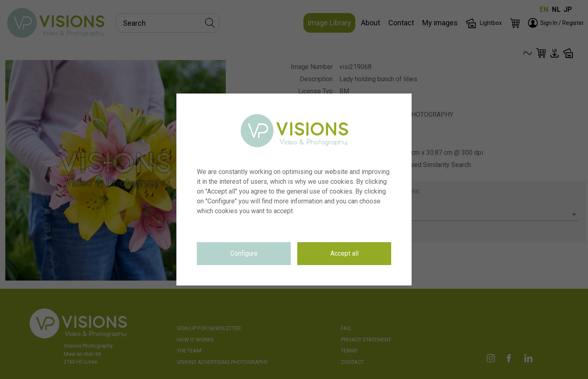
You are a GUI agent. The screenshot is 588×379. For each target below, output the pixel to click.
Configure (244, 253)
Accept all (344, 253)
